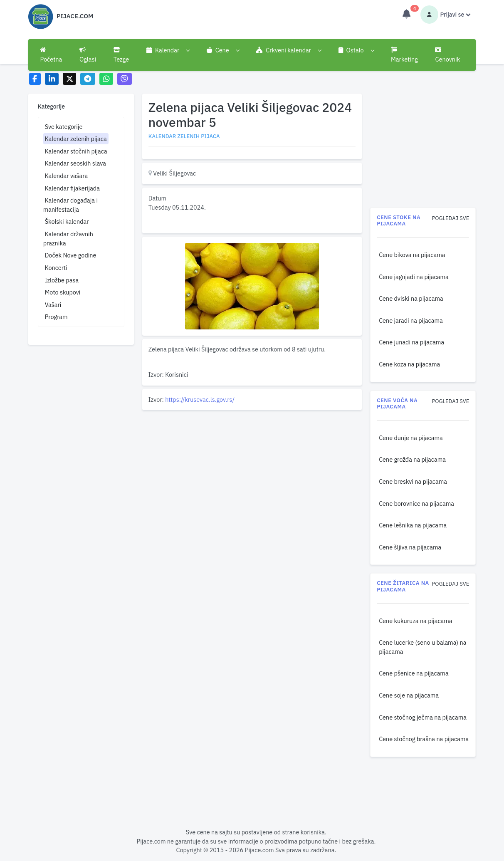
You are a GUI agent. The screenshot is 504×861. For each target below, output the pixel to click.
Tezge (121, 55)
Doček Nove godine (71, 255)
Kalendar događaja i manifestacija (70, 205)
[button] (168, 50)
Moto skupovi (63, 292)
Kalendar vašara (67, 176)
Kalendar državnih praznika (68, 239)
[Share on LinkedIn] (52, 79)
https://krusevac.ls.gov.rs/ (200, 400)
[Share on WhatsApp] (106, 79)
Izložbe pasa (62, 280)
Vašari (53, 305)
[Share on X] (70, 79)
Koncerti (56, 268)
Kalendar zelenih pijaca (76, 139)
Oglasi (88, 55)
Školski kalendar (67, 221)
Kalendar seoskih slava (75, 163)
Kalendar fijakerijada (72, 188)
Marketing (404, 55)
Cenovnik (447, 55)
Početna (51, 55)
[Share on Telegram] (88, 79)
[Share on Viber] (125, 79)
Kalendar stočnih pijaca (76, 151)
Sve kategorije (64, 127)
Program (56, 317)
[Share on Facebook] (35, 79)
